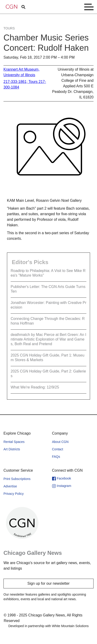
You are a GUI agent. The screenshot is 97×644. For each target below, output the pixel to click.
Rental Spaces (14, 442)
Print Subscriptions (17, 479)
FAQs (56, 457)
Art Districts (12, 449)
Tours (9, 28)
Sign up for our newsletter (48, 583)
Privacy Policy (14, 494)
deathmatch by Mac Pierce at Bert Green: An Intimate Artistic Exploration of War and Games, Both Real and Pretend (48, 339)
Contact (58, 449)
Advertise (10, 486)
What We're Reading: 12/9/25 (35, 387)
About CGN (60, 442)
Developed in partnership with (48, 626)
